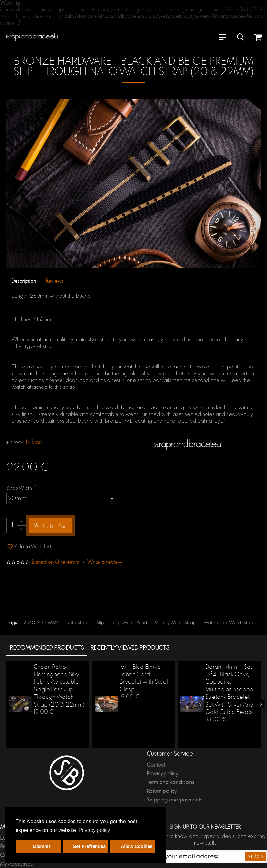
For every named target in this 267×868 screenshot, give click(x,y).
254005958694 (41, 623)
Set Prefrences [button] (89, 846)
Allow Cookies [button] (137, 846)
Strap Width (19, 488)
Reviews (55, 281)
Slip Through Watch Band (122, 623)
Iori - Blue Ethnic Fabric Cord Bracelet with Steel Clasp (144, 678)
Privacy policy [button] (94, 830)
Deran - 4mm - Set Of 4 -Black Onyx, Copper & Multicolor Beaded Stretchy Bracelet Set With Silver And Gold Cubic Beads (229, 690)
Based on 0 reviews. (56, 563)
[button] (261, 704)
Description (24, 281)
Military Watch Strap (175, 623)
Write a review (105, 563)
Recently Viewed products (130, 648)
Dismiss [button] (42, 846)
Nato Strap (78, 623)
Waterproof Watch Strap (229, 623)
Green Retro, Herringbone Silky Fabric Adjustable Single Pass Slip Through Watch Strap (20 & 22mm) (59, 686)
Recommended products (47, 648)
